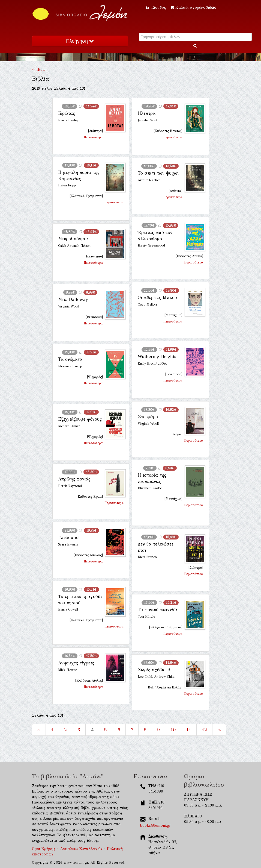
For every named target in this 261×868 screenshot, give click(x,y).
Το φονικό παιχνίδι (157, 610)
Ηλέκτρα (147, 113)
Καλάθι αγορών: (193, 8)
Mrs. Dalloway (73, 299)
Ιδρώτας (67, 113)
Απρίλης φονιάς (74, 479)
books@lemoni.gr (155, 826)
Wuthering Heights (157, 357)
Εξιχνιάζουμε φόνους (80, 419)
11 (189, 730)
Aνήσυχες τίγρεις (76, 663)
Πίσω (39, 70)
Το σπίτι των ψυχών (159, 173)
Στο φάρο (148, 417)
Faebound (68, 537)
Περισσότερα (93, 137)
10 (173, 730)
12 (204, 730)
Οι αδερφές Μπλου (157, 297)
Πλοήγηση (80, 41)
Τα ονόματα (70, 359)
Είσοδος (157, 8)
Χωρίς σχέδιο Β (154, 670)
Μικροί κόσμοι (73, 239)
